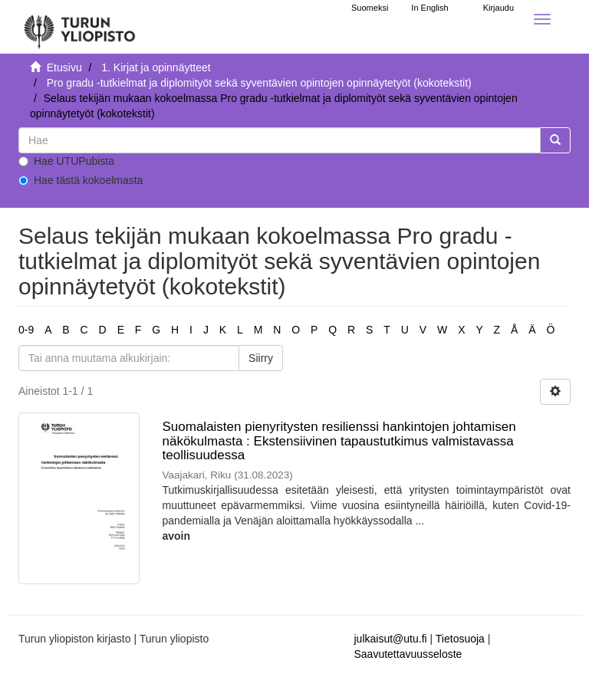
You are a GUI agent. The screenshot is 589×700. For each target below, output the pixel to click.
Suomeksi (370, 8)
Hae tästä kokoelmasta (81, 180)
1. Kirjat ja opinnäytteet (156, 67)
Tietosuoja (460, 639)
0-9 (26, 330)
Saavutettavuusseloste (408, 654)
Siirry (261, 358)
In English (429, 8)
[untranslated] (280, 140)
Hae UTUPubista (66, 161)
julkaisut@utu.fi (391, 639)
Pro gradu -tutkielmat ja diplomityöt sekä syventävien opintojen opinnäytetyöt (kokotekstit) (259, 83)
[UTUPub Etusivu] (80, 27)
